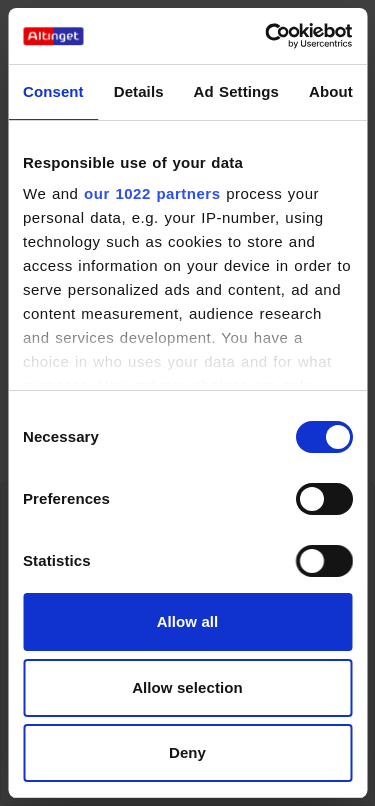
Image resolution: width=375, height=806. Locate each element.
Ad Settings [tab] (236, 91)
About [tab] (331, 91)
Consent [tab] (53, 91)
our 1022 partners (152, 193)
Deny (187, 752)
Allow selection (187, 687)
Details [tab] (139, 91)
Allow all (188, 621)
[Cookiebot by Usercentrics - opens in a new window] (267, 36)
